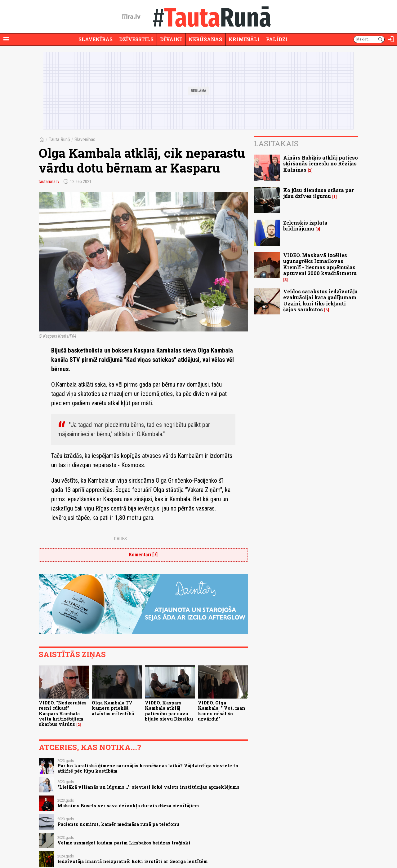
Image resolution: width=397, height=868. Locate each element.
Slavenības (96, 39)
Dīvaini (171, 39)
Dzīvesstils (136, 39)
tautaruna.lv (49, 182)
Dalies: (121, 539)
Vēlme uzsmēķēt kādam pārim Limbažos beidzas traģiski (124, 843)
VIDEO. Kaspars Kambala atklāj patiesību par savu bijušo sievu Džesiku (169, 711)
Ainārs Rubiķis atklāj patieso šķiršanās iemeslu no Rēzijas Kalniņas (321, 163)
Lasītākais (276, 143)
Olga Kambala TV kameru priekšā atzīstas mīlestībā (113, 708)
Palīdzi (277, 39)
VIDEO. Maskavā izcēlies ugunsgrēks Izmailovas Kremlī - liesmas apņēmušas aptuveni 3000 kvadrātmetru (320, 264)
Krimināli (244, 39)
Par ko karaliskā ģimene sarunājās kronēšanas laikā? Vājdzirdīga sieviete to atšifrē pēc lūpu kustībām (148, 768)
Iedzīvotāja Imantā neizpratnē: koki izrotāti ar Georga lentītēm (133, 861)
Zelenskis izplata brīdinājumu (305, 226)
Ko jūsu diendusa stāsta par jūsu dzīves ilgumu (319, 193)
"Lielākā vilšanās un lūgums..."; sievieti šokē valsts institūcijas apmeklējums (148, 787)
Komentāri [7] (143, 555)
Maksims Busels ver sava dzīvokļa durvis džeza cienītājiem (128, 806)
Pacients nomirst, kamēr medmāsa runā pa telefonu (118, 824)
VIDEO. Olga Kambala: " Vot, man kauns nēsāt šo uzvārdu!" (222, 711)
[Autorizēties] (391, 39)
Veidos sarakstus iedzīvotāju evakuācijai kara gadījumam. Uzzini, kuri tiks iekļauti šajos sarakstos (320, 300)
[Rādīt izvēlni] (6, 39)
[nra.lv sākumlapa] (131, 17)
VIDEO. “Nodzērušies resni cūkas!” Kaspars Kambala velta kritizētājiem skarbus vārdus (63, 713)
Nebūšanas (205, 39)
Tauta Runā (59, 140)
